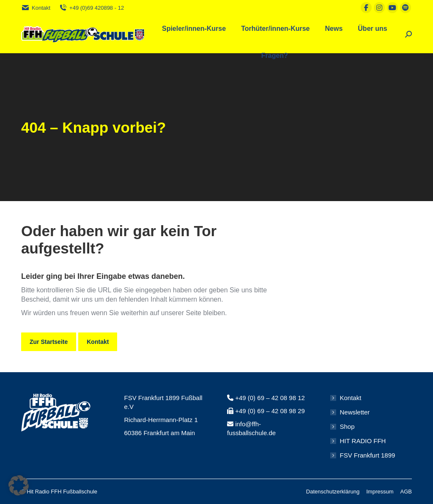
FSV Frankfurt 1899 (368, 455)
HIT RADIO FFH (363, 441)
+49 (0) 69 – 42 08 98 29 (270, 411)
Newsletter (355, 412)
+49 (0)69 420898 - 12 (91, 8)
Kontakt (36, 8)
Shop (347, 426)
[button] (19, 485)
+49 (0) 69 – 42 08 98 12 (270, 398)
